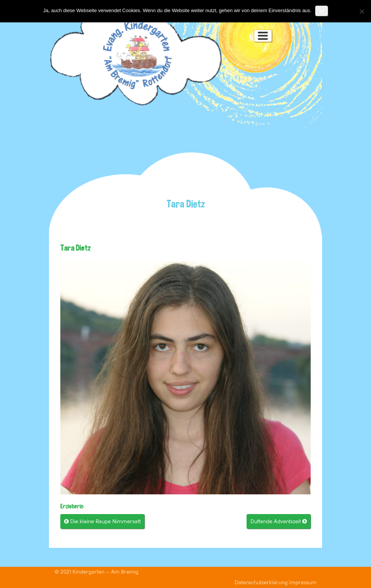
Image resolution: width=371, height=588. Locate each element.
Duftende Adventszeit (279, 521)
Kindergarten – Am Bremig (105, 572)
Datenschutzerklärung (262, 583)
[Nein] (362, 11)
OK (321, 11)
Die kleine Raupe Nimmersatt (102, 521)
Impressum (303, 583)
